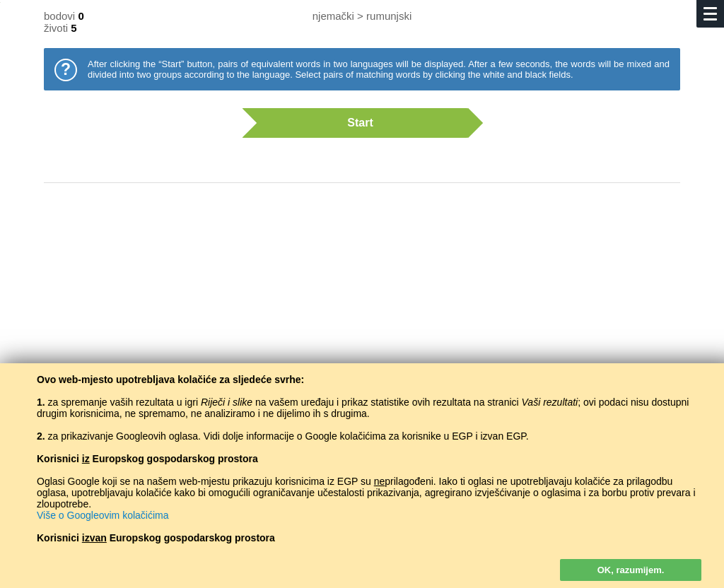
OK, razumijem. (631, 570)
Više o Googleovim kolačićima (103, 515)
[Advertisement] (362, 307)
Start (355, 123)
